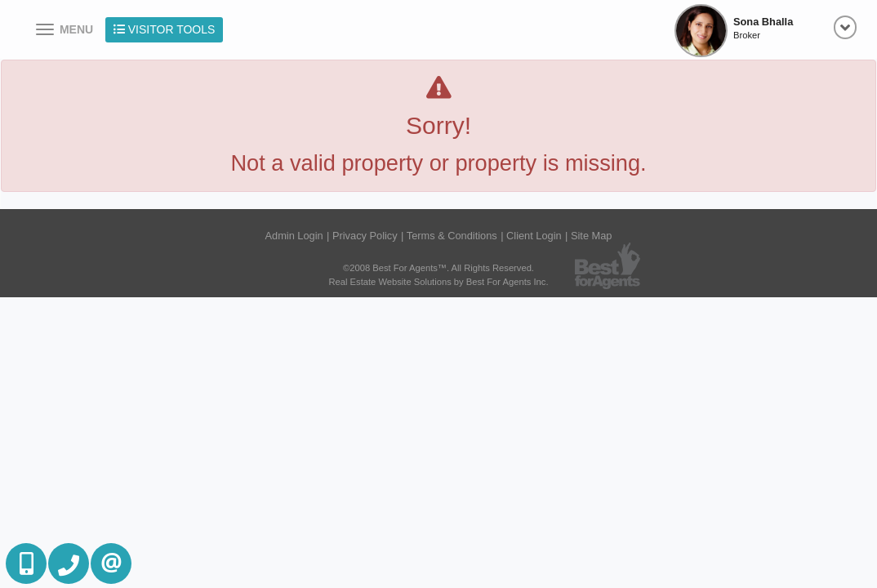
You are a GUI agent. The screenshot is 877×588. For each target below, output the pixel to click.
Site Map (592, 236)
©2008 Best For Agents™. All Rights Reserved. (438, 268)
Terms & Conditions (452, 236)
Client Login (534, 236)
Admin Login (294, 236)
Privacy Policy (365, 236)
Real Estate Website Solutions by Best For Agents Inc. (438, 282)
